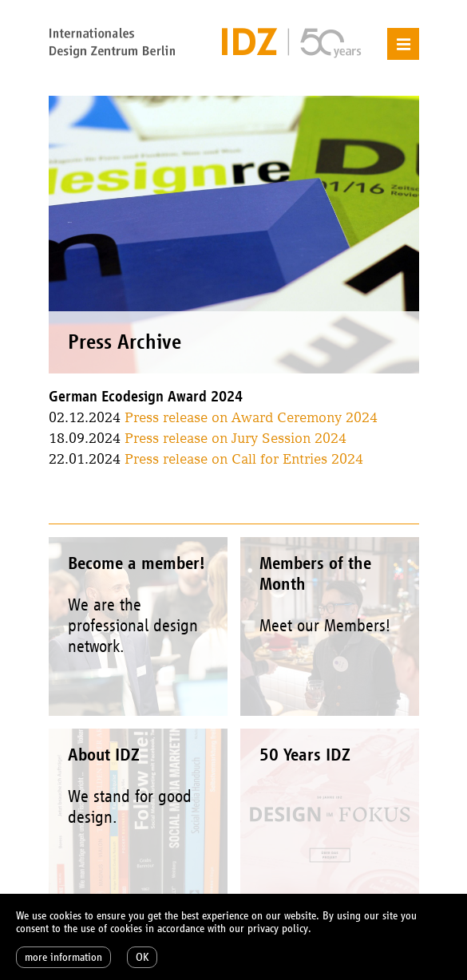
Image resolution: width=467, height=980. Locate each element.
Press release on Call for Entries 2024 (244, 458)
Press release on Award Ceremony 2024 (251, 417)
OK (142, 957)
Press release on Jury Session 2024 (235, 438)
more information (63, 957)
